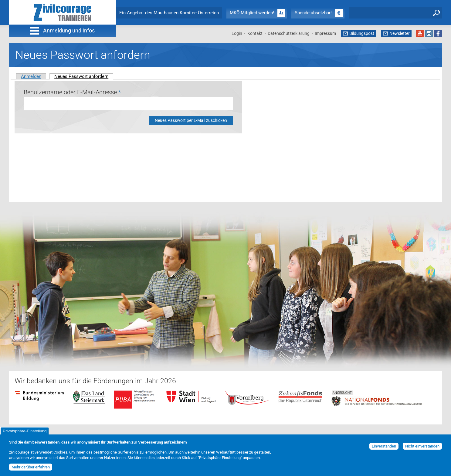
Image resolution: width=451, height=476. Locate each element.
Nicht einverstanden (422, 448)
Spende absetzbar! (313, 13)
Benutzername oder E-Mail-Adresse (72, 92)
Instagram (429, 34)
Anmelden (31, 76)
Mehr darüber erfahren (31, 468)
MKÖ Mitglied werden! (252, 13)
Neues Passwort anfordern (84, 76)
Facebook (438, 34)
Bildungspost (362, 33)
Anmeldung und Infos (69, 30)
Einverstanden (384, 448)
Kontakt (255, 33)
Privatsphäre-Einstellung (25, 432)
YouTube (420, 34)
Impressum (325, 33)
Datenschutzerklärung (289, 33)
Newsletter (400, 33)
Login (237, 33)
